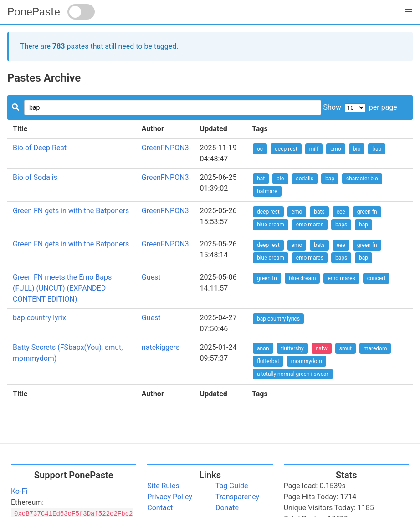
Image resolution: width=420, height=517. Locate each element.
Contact (160, 508)
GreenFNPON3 (165, 148)
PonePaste (34, 12)
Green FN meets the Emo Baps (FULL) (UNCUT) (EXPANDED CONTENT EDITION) (62, 288)
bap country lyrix (39, 318)
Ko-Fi (19, 491)
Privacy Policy (170, 497)
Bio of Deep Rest (40, 148)
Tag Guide (232, 486)
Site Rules (163, 486)
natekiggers (161, 347)
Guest (151, 277)
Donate (227, 508)
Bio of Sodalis (35, 177)
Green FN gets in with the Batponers (71, 211)
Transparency (237, 497)
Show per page (360, 107)
